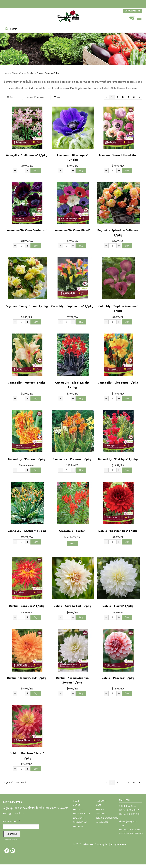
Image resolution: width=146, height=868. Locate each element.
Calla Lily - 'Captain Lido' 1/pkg (72, 306)
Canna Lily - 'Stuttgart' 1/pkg (27, 531)
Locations (79, 818)
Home (76, 801)
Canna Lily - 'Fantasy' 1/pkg (27, 383)
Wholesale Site (133, 11)
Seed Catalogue (82, 814)
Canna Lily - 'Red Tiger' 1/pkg (118, 459)
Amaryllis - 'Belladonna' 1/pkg (27, 155)
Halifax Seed (73, 16)
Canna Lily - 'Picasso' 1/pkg (27, 459)
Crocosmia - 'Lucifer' (72, 531)
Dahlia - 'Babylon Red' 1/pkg (118, 531)
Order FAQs (102, 814)
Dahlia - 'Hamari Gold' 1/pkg (27, 678)
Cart (99, 805)
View (72, 544)
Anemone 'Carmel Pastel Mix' (118, 155)
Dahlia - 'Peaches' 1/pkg (118, 678)
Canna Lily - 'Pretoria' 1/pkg (72, 459)
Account (101, 801)
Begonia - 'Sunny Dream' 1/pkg (27, 306)
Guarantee (102, 822)
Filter (58, 97)
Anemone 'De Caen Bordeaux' (27, 230)
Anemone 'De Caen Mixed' (72, 230)
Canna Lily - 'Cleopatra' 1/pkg (118, 383)
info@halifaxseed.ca (131, 833)
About (76, 805)
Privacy (100, 809)
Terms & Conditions (107, 818)
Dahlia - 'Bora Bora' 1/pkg (27, 606)
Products (78, 809)
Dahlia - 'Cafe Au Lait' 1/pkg (72, 606)
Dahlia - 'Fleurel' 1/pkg (118, 606)
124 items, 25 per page (36, 97)
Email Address (12, 821)
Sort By (12, 97)
